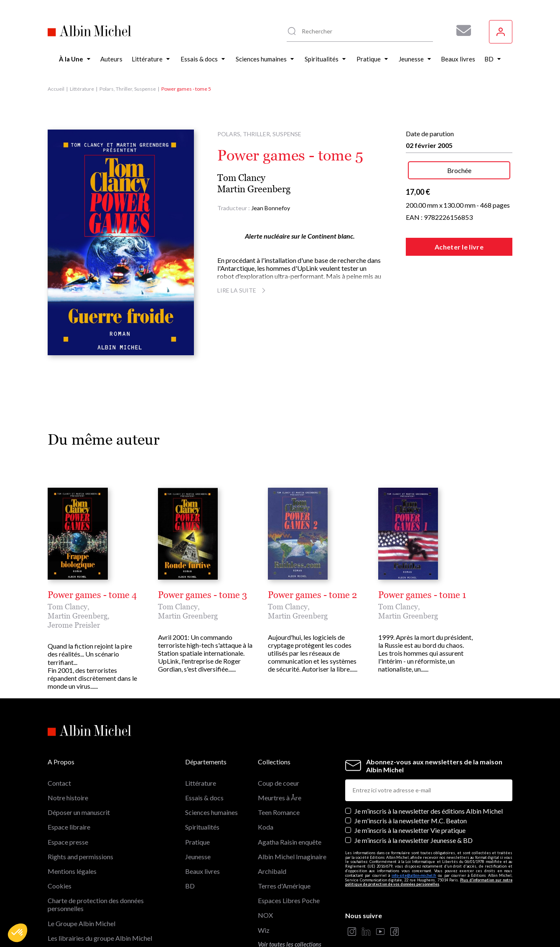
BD (190, 886)
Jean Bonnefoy (271, 208)
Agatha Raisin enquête (290, 842)
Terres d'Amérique (284, 886)
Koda (266, 827)
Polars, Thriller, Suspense (128, 89)
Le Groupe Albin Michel (81, 923)
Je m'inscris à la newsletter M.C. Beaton (411, 821)
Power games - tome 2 (312, 595)
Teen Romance (279, 812)
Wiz (264, 930)
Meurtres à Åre (280, 798)
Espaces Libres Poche (289, 900)
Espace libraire (69, 827)
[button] (18, 933)
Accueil (56, 89)
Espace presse (68, 842)
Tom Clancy (241, 178)
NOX (265, 915)
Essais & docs (204, 798)
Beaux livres (202, 871)
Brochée (459, 170)
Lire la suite (243, 290)
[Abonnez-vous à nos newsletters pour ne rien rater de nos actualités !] (461, 31)
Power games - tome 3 (202, 595)
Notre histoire (68, 798)
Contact (59, 783)
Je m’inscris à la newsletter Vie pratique (410, 830)
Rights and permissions (80, 857)
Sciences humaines (211, 812)
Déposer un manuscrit (79, 812)
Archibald (272, 871)
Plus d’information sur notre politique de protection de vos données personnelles (429, 882)
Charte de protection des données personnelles (96, 904)
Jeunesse (198, 857)
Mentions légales (72, 871)
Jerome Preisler (74, 625)
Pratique (197, 842)
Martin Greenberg (254, 189)
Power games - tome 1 (422, 595)
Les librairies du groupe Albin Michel (100, 938)
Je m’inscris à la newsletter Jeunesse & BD (414, 840)
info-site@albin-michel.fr (414, 875)
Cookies (60, 886)
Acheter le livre (459, 247)
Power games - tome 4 (92, 595)
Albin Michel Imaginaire (292, 857)
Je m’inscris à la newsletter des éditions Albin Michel (429, 811)
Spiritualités (202, 827)
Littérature (82, 89)
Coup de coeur (279, 783)
